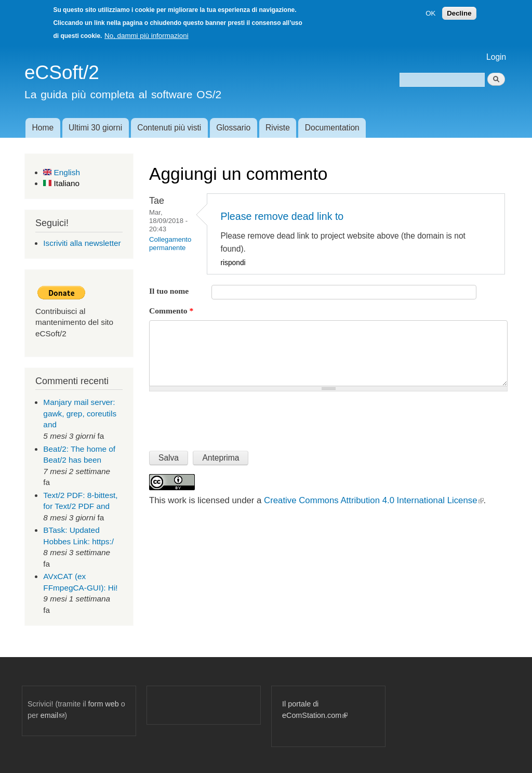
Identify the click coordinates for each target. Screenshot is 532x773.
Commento (171, 311)
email (52, 715)
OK (430, 13)
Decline (459, 13)
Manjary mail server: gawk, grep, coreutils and (80, 413)
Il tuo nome (169, 291)
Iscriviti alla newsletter (82, 243)
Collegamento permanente (170, 244)
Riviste (278, 128)
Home (43, 128)
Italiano (61, 183)
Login (496, 57)
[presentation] (228, 417)
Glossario (233, 128)
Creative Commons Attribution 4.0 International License (374, 500)
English (62, 172)
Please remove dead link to (282, 216)
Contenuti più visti (169, 128)
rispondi (233, 263)
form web (104, 704)
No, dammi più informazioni (146, 36)
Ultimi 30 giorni (95, 128)
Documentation (332, 128)
